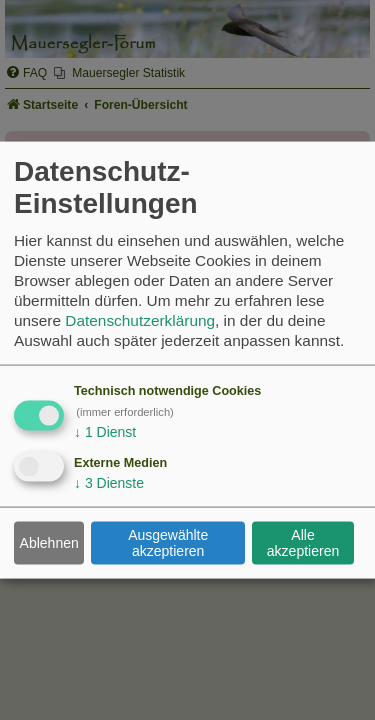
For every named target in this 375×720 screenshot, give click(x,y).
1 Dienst (105, 431)
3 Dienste (109, 482)
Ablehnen (49, 543)
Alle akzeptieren (303, 543)
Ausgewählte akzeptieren (168, 543)
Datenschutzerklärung (140, 319)
